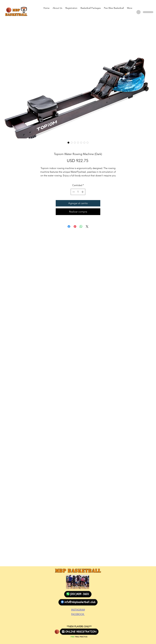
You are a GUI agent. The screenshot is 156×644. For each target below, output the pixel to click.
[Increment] (83, 192)
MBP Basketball (78, 571)
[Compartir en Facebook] (69, 227)
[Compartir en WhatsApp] (81, 227)
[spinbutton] (78, 192)
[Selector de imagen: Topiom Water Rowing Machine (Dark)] (68, 143)
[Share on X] (87, 227)
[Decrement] (73, 192)
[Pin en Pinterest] (75, 227)
